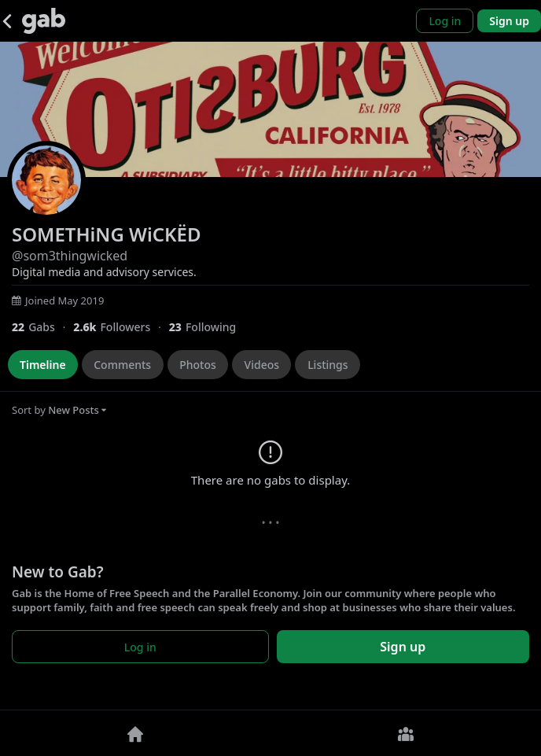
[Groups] (406, 733)
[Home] (135, 733)
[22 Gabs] (42, 327)
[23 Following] (209, 327)
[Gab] (44, 21)
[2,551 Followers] (121, 327)
